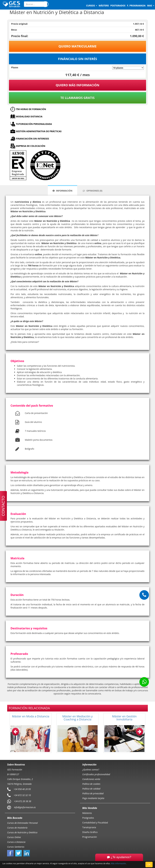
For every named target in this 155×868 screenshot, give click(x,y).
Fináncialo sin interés (78, 59)
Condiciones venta (91, 779)
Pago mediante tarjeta (93, 798)
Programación (90, 837)
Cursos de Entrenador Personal (22, 823)
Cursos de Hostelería (17, 828)
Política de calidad (91, 789)
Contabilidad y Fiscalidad (95, 823)
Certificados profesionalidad (96, 774)
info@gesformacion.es (25, 807)
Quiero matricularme (78, 46)
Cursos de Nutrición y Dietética (22, 832)
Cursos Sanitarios (16, 847)
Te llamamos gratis (77, 98)
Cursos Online (14, 837)
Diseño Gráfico (90, 832)
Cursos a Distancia (16, 842)
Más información (118, 863)
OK (149, 864)
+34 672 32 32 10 (22, 795)
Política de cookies (91, 784)
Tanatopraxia (89, 827)
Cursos (92, 5)
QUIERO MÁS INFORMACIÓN (77, 85)
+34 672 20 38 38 (23, 801)
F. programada (136, 5)
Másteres (87, 813)
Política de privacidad (93, 793)
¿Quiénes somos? (91, 770)
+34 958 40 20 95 (22, 789)
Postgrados (88, 818)
